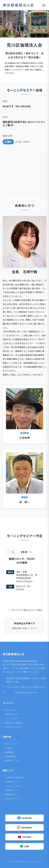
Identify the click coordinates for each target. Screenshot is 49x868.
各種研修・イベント (12, 761)
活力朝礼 (7, 748)
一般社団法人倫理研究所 (13, 777)
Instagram (25, 827)
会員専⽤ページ (10, 790)
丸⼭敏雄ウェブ (10, 782)
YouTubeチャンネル (11, 799)
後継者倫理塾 (9, 756)
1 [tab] (25, 35)
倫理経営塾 (8, 752)
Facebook (25, 818)
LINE (24, 846)
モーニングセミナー (12, 719)
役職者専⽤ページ (11, 794)
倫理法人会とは (10, 714)
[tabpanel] (24, 24)
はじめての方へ (10, 710)
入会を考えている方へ (12, 727)
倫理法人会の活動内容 (12, 723)
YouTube (25, 837)
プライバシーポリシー (12, 786)
